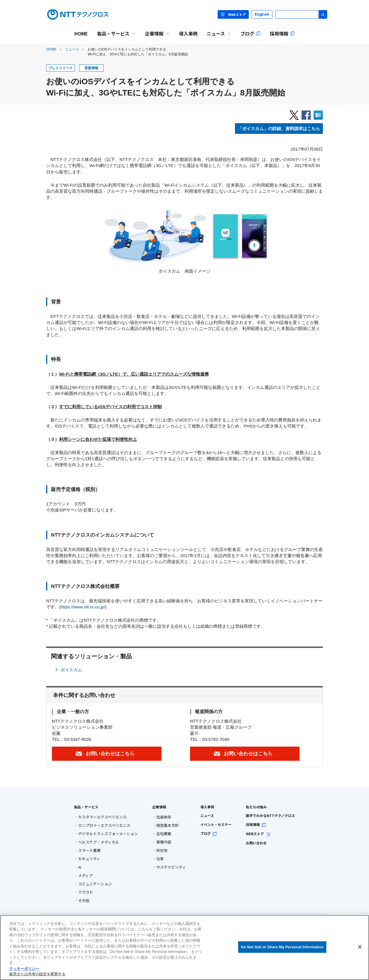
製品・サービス (86, 807)
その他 (84, 901)
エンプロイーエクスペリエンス (104, 825)
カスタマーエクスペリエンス (102, 817)
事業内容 (164, 842)
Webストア (233, 14)
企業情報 (159, 807)
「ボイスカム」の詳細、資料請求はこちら (279, 129)
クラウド (86, 892)
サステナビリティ (171, 867)
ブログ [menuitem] (251, 33)
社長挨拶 (164, 817)
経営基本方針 (167, 825)
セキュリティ (89, 859)
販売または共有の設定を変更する (37, 974)
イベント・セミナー (216, 824)
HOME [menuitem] (81, 33)
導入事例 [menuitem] (188, 33)
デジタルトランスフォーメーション (108, 834)
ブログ (209, 833)
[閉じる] (360, 947)
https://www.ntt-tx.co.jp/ (83, 607)
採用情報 (256, 824)
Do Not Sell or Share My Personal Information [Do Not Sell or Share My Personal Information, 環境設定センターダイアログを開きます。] (282, 947)
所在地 (162, 850)
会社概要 (164, 834)
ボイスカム (71, 670)
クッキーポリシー (24, 969)
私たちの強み (256, 807)
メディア (85, 875)
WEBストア (258, 834)
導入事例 (207, 807)
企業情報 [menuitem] (155, 37)
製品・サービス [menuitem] (114, 37)
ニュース (72, 49)
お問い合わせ (256, 843)
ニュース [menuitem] (217, 37)
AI (80, 867)
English (262, 14)
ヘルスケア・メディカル (99, 842)
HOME (51, 49)
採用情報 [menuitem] (282, 33)
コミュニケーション (95, 884)
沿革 (160, 859)
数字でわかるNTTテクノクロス (270, 815)
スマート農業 (89, 850)
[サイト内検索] (301, 14)
